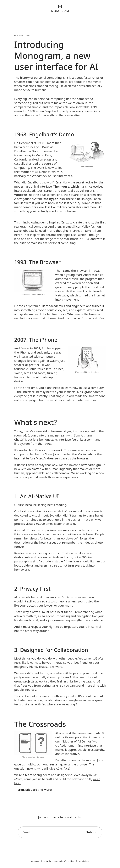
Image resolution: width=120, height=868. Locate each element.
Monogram (35, 861)
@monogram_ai (55, 861)
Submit (91, 832)
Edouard (31, 790)
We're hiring (69, 861)
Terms (79, 861)
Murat (48, 790)
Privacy (86, 861)
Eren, (21, 790)
